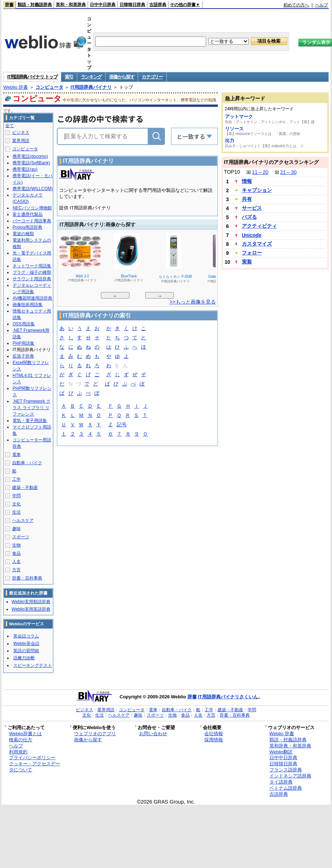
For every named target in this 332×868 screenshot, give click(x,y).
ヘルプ (322, 5)
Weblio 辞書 (16, 87)
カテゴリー (152, 77)
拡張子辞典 (23, 356)
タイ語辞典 (281, 782)
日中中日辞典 (103, 5)
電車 (16, 455)
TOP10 (232, 172)
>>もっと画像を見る (193, 302)
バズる (249, 217)
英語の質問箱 (26, 651)
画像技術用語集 (28, 305)
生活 (16, 512)
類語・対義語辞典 (35, 5)
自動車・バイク (27, 463)
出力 (230, 140)
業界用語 (21, 141)
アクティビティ (259, 226)
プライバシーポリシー (32, 758)
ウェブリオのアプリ (95, 734)
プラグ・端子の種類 (32, 272)
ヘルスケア (23, 520)
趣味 (16, 529)
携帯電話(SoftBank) (31, 163)
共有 (247, 199)
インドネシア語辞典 (290, 776)
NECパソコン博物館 (32, 208)
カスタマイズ (257, 244)
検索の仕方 (21, 740)
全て (10, 126)
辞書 (9, 5)
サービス (252, 208)
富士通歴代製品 (28, 214)
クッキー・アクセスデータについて (35, 767)
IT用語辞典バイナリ (91, 87)
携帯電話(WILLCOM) (33, 189)
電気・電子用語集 (30, 421)
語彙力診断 (24, 658)
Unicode (252, 235)
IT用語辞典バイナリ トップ (32, 77)
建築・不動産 (25, 488)
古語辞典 (158, 5)
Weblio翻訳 (281, 752)
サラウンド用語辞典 (32, 279)
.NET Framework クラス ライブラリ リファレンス (31, 408)
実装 (247, 262)
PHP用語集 (23, 343)
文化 (16, 504)
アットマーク (239, 117)
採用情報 (214, 740)
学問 (16, 496)
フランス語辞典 (286, 770)
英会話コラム (26, 636)
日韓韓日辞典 (132, 5)
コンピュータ (49, 87)
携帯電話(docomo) (30, 156)
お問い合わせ (153, 734)
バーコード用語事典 (32, 221)
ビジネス (21, 132)
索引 (69, 77)
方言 (16, 570)
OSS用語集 (23, 324)
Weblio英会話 (26, 644)
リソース (234, 129)
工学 (16, 479)
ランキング (91, 77)
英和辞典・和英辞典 (290, 746)
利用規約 (18, 752)
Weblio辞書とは (25, 734)
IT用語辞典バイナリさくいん (228, 697)
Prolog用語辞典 (27, 227)
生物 (16, 545)
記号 (122, 425)
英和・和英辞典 (71, 5)
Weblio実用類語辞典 (31, 602)
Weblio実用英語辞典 (31, 609)
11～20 (260, 172)
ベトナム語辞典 (286, 788)
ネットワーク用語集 (32, 266)
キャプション (257, 190)
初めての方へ (296, 5)
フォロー (252, 253)
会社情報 (214, 734)
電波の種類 (23, 234)
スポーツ (21, 537)
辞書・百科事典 (27, 578)
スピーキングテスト (33, 665)
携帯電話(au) (25, 169)
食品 (16, 553)
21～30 (288, 172)
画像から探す (122, 77)
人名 (16, 562)
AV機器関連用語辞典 (32, 298)
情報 (247, 181)
